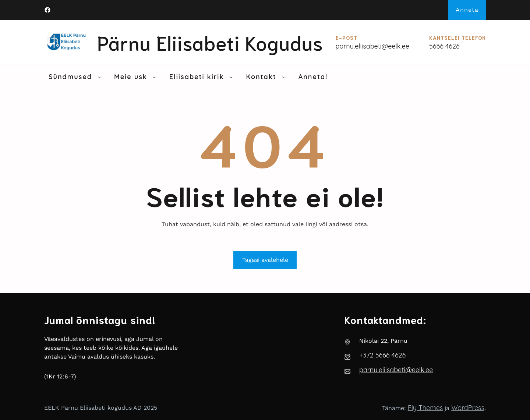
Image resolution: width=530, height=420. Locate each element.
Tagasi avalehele (265, 260)
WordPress (468, 408)
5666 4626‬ (444, 46)
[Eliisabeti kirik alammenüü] (231, 77)
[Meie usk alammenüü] (154, 77)
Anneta (467, 10)
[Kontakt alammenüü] (283, 77)
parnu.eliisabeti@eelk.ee (372, 46)
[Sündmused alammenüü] (99, 77)
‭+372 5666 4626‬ (382, 355)
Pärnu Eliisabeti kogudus (210, 42)
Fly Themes (425, 408)
